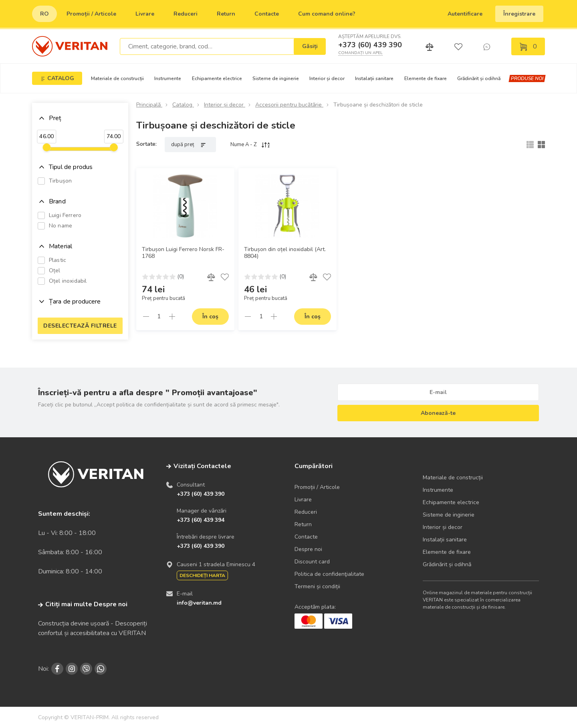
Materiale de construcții (117, 78)
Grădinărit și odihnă (479, 78)
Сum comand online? (327, 14)
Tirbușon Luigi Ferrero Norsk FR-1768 (183, 253)
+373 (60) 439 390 (370, 45)
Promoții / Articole (91, 14)
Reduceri (186, 14)
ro (44, 14)
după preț (190, 145)
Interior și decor (327, 78)
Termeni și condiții (317, 586)
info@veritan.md (199, 603)
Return (226, 14)
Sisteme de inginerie (276, 78)
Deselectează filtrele (80, 326)
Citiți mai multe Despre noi (83, 604)
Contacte (267, 14)
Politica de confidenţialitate (329, 574)
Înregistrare (519, 14)
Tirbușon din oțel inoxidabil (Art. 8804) (285, 253)
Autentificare (465, 14)
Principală (149, 105)
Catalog (183, 105)
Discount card (312, 562)
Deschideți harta (202, 575)
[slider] (46, 147)
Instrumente (168, 78)
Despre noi (308, 549)
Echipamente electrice (217, 78)
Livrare (145, 14)
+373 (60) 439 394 (201, 520)
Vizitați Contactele (202, 466)
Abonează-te (438, 413)
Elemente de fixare (426, 78)
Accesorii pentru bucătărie (289, 105)
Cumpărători (314, 466)
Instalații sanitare (374, 78)
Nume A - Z (251, 145)
